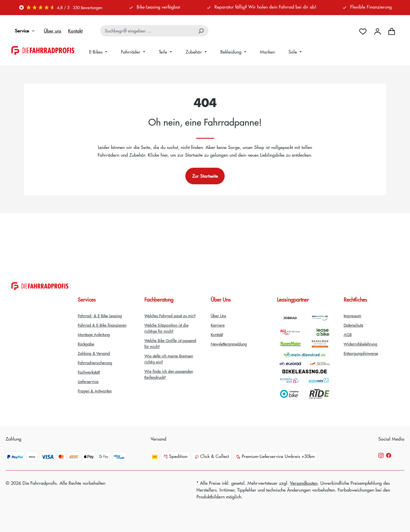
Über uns (53, 31)
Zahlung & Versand (94, 353)
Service (26, 31)
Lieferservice (88, 381)
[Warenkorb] (392, 31)
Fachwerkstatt (89, 372)
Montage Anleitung (94, 334)
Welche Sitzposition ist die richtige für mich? (166, 328)
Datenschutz (353, 325)
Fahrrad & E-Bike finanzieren (102, 325)
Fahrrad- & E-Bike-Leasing (100, 316)
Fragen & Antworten (95, 391)
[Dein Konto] (378, 31)
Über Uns (218, 316)
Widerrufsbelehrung (360, 344)
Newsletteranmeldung (229, 344)
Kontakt (75, 31)
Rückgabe (86, 344)
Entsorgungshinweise (361, 353)
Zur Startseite (205, 176)
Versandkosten (304, 483)
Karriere (218, 325)
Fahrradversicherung (95, 363)
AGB (348, 334)
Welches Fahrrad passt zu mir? (170, 316)
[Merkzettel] (363, 31)
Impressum (352, 316)
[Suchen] (201, 31)
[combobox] (147, 31)
